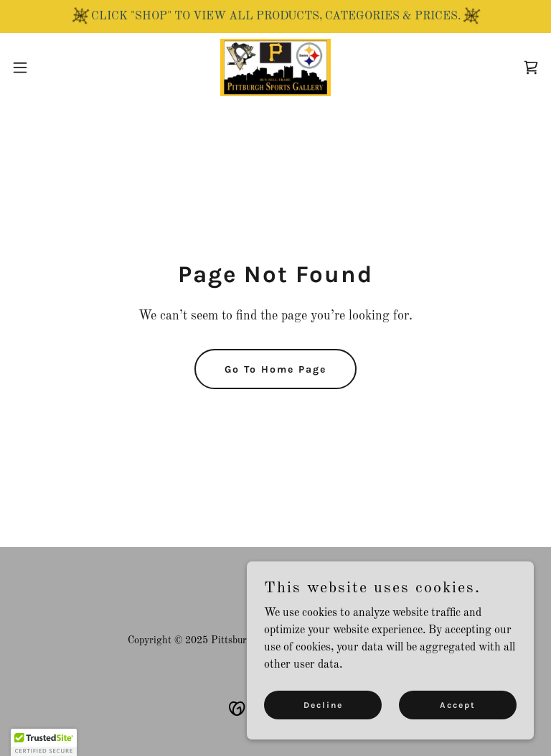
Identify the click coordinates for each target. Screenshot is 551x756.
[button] (46, 67)
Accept (458, 704)
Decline (323, 704)
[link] (276, 67)
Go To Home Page (275, 369)
